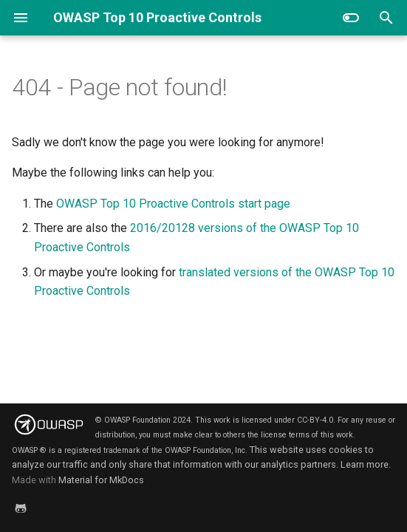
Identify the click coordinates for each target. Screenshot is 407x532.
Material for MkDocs (101, 480)
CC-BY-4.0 (315, 420)
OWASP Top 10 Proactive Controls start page (173, 204)
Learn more (365, 464)
